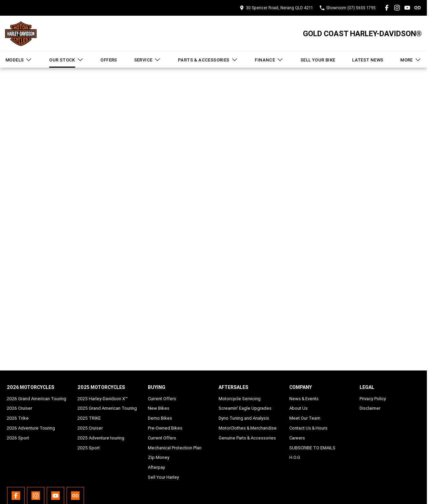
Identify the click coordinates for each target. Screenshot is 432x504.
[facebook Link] (387, 8)
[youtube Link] (407, 8)
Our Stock (66, 60)
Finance (269, 60)
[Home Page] (21, 34)
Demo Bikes (160, 418)
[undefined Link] (417, 8)
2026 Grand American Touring (37, 399)
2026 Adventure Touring (31, 428)
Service (148, 60)
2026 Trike (18, 418)
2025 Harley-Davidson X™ (103, 399)
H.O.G (295, 457)
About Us (298, 408)
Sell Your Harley (163, 477)
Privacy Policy (373, 399)
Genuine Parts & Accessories (247, 438)
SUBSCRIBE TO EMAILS (312, 448)
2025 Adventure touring (101, 438)
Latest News (368, 60)
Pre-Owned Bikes (165, 428)
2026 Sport (18, 438)
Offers (109, 60)
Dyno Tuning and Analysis (244, 418)
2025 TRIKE (89, 418)
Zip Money (159, 457)
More (411, 60)
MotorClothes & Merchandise (248, 428)
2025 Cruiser (90, 428)
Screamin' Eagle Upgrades (245, 408)
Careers (297, 438)
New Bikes (159, 408)
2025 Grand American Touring (107, 408)
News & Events (304, 399)
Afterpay (156, 467)
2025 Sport (89, 448)
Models (19, 60)
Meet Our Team (305, 418)
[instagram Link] (397, 8)
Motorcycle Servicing (240, 399)
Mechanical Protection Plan (175, 448)
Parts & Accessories (208, 60)
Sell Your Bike (318, 60)
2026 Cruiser (19, 408)
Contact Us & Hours (308, 428)
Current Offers (162, 399)
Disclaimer (370, 408)
